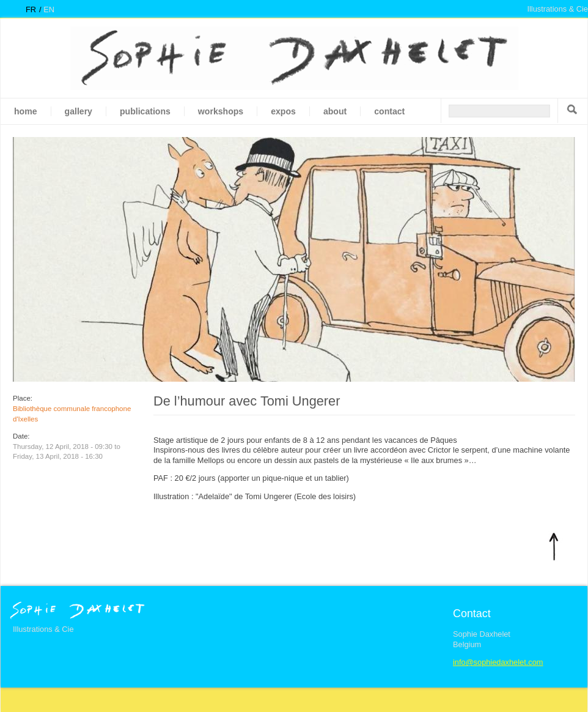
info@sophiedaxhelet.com (498, 662)
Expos (283, 111)
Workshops (221, 111)
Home (26, 111)
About (335, 111)
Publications (145, 111)
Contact (389, 111)
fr (31, 9)
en (49, 9)
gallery (79, 111)
